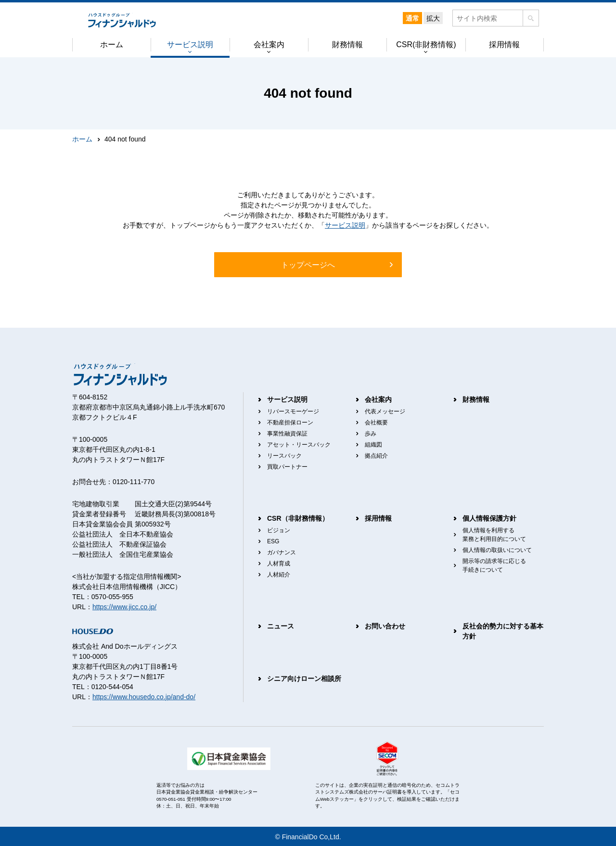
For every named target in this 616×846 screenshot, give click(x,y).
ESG (273, 541)
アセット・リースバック (299, 445)
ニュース (281, 626)
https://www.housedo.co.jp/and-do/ (144, 697)
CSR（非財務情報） (298, 518)
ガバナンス (282, 552)
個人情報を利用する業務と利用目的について (494, 535)
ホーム (82, 139)
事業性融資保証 (287, 434)
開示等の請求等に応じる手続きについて (494, 565)
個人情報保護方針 (489, 518)
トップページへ (308, 265)
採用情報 (378, 518)
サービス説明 (345, 225)
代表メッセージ (385, 411)
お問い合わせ (385, 626)
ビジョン (279, 530)
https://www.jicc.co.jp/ (124, 607)
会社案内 (378, 399)
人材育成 (279, 564)
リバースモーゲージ (293, 411)
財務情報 (476, 399)
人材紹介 (279, 575)
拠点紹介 (376, 456)
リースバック (284, 456)
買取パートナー (287, 467)
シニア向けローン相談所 (304, 679)
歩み (371, 434)
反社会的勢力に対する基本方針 (503, 631)
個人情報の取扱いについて (497, 550)
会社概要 (376, 423)
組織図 (373, 445)
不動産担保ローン (290, 423)
